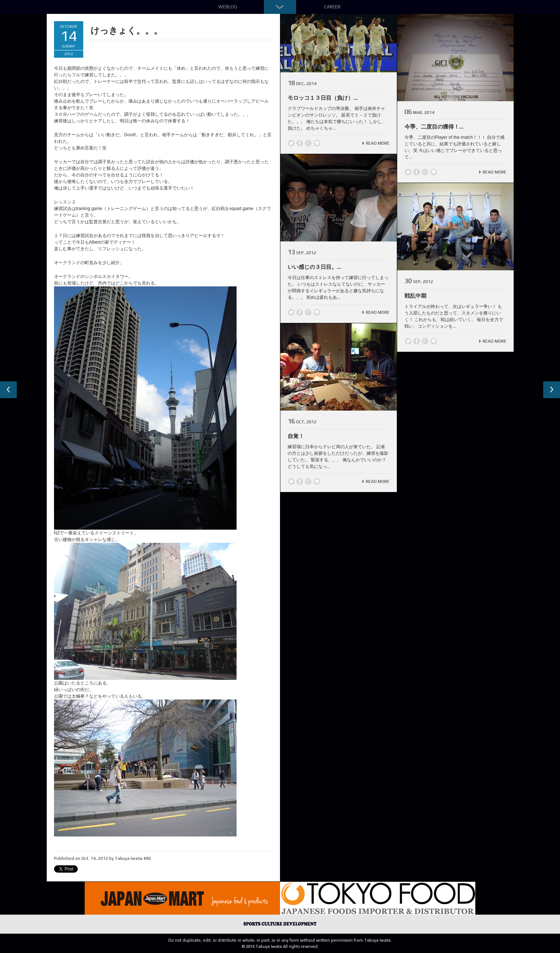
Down (280, 7)
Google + (308, 143)
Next (551, 390)
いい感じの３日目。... (315, 267)
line (317, 143)
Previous (9, 390)
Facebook (300, 143)
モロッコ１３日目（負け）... (323, 98)
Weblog (228, 7)
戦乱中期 (415, 296)
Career (332, 7)
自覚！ (296, 436)
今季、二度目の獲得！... (434, 127)
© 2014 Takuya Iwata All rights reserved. (280, 946)
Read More (378, 143)
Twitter (291, 143)
